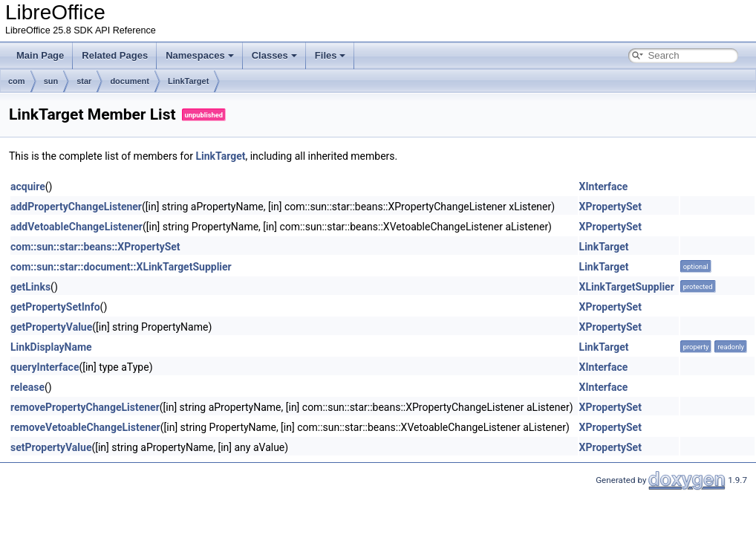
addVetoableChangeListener (76, 227)
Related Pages (115, 55)
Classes (274, 55)
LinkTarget (188, 81)
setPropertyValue (51, 447)
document (130, 81)
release (27, 387)
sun (51, 81)
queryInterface (45, 367)
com (17, 81)
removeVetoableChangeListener (85, 427)
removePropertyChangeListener (85, 407)
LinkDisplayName (51, 347)
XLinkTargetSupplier (627, 287)
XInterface (604, 187)
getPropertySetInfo (55, 307)
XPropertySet (610, 207)
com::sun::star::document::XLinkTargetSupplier (121, 267)
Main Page (40, 55)
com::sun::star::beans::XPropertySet (95, 247)
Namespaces (200, 55)
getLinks (30, 287)
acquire (28, 187)
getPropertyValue (51, 327)
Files (330, 55)
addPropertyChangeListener (76, 207)
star (84, 81)
